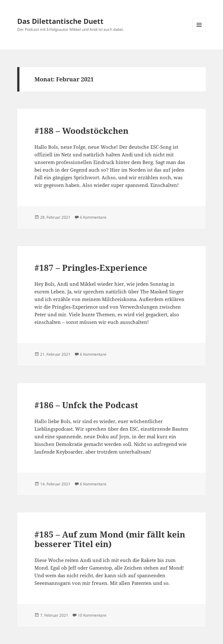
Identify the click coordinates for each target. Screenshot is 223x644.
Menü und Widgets (199, 31)
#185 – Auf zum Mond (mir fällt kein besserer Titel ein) (110, 539)
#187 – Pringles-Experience (91, 268)
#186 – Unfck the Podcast (86, 405)
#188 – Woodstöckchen (81, 131)
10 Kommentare (92, 615)
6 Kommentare (93, 217)
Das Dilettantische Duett (60, 21)
